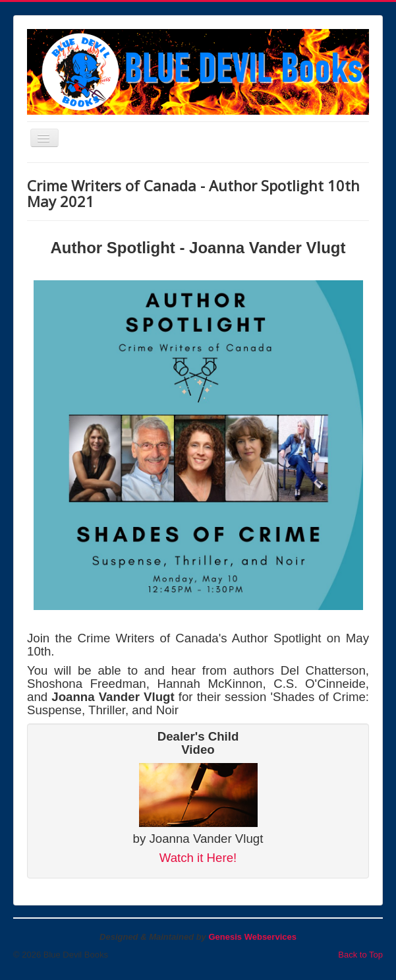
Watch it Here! (198, 858)
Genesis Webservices (252, 937)
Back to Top (360, 955)
